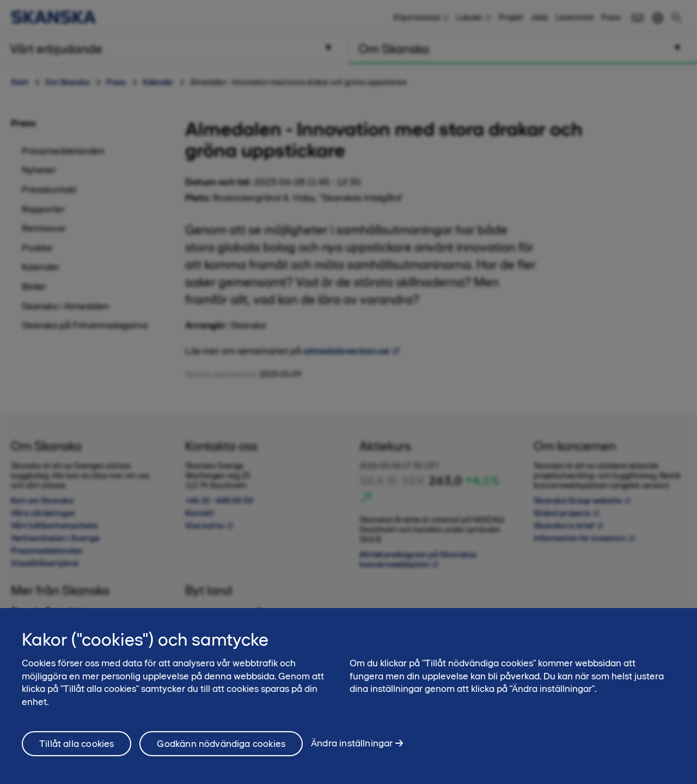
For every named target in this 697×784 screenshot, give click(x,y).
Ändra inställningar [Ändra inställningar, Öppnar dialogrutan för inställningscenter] (352, 749)
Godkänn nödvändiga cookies (221, 749)
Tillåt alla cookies (77, 749)
